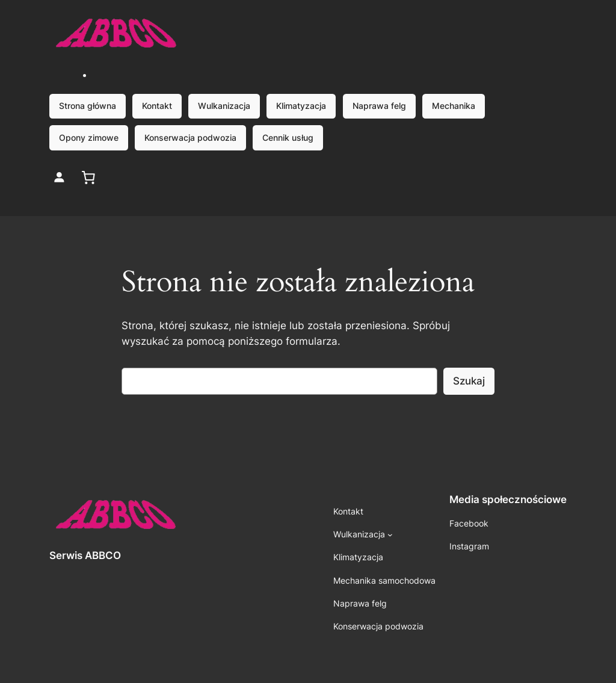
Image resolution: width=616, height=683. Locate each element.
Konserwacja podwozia (190, 138)
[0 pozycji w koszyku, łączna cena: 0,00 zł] (88, 177)
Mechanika (454, 106)
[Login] (59, 177)
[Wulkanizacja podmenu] (390, 535)
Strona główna (88, 106)
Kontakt (157, 106)
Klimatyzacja (301, 106)
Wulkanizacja (224, 106)
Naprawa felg (379, 106)
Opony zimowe (89, 138)
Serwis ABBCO (85, 555)
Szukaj (469, 381)
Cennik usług (288, 138)
